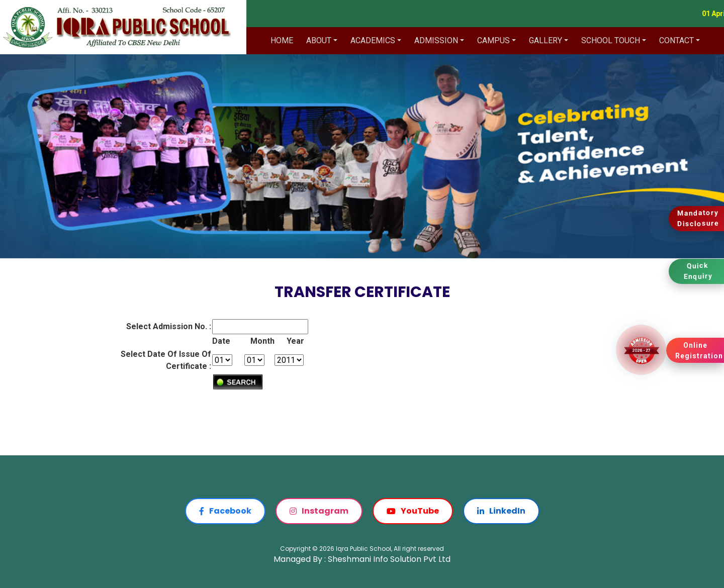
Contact (676, 40)
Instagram (319, 511)
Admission (436, 40)
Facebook (225, 511)
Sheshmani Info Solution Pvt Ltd (389, 559)
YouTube (413, 511)
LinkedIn (501, 511)
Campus (493, 40)
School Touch (611, 40)
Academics (373, 40)
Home (282, 40)
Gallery (546, 40)
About (319, 40)
